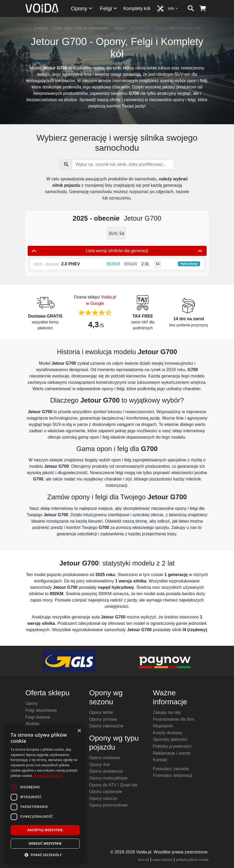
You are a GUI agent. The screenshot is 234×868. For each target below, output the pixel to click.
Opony (82, 8)
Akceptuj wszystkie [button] (45, 830)
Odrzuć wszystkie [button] (45, 843)
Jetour (119, 28)
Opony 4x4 (99, 765)
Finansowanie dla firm (174, 719)
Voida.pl (41, 28)
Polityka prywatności (172, 746)
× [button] (79, 731)
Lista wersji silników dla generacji (117, 251)
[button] (45, 855)
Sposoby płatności (170, 739)
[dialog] (45, 794)
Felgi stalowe (38, 717)
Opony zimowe (103, 719)
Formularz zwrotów (171, 769)
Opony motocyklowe (108, 778)
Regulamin (163, 726)
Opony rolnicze (103, 798)
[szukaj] (191, 8)
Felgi (109, 8)
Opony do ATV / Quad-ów (113, 785)
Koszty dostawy (168, 733)
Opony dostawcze (106, 771)
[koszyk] (203, 8)
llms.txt (144, 860)
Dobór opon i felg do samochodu (80, 28)
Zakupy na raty (167, 712)
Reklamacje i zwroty (172, 753)
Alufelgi (32, 724)
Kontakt (160, 760)
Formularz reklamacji (173, 775)
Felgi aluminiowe (41, 710)
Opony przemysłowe (109, 805)
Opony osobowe (105, 758)
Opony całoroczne (106, 726)
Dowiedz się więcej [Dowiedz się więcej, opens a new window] (48, 776)
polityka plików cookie (192, 860)
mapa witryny (162, 860)
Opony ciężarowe (106, 792)
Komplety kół (137, 8)
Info (173, 8)
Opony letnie (101, 712)
